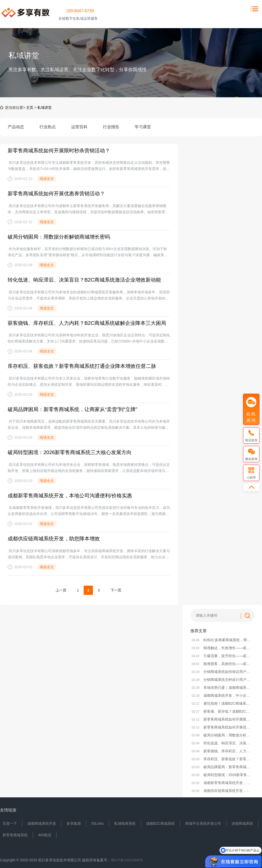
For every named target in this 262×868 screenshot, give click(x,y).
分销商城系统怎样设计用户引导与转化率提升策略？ (222, 678)
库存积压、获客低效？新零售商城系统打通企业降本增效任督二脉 (82, 366)
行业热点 (48, 131)
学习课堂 (143, 131)
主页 (30, 108)
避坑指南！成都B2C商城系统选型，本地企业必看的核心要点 (222, 702)
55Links (97, 822)
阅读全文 (47, 179)
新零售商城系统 (15, 834)
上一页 (61, 589)
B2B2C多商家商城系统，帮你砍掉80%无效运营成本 (222, 639)
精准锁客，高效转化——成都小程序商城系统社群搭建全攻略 (222, 662)
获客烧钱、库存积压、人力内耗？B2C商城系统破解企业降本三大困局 (87, 323)
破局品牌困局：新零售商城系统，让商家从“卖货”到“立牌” (73, 409)
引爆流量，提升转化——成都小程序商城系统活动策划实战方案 (222, 655)
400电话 (45, 834)
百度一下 (10, 822)
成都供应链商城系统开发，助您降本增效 (54, 538)
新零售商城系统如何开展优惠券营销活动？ (56, 194)
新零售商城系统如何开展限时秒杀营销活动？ (59, 151)
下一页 (116, 589)
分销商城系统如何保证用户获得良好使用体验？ (222, 670)
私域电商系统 (125, 822)
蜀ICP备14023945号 (127, 859)
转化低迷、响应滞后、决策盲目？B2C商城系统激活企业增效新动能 (84, 280)
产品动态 (16, 131)
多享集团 (74, 822)
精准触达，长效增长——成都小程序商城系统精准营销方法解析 (222, 647)
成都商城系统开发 (42, 822)
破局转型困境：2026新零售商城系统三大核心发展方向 (70, 452)
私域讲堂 (45, 108)
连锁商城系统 (242, 822)
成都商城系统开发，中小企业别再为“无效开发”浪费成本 (222, 694)
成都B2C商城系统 (160, 822)
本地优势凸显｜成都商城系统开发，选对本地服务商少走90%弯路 (222, 686)
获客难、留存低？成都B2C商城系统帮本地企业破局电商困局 (222, 710)
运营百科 (79, 131)
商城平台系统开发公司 (203, 822)
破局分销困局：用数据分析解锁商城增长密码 (59, 237)
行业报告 (111, 131)
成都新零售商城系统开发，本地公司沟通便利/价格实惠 (70, 495)
